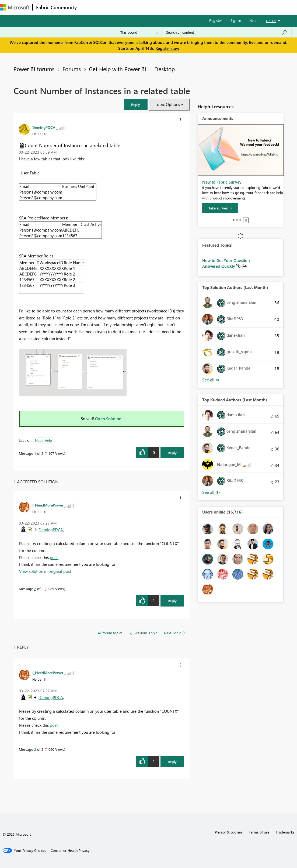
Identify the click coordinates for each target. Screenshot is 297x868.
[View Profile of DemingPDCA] (44, 127)
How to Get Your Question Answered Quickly (226, 263)
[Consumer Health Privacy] (70, 850)
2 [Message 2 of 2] (35, 589)
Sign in (236, 20)
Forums (89, 7)
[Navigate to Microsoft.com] (15, 7)
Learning (204, 7)
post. (54, 557)
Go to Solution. (109, 419)
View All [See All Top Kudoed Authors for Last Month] (211, 492)
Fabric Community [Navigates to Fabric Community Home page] (56, 7)
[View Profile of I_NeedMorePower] (48, 505)
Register (216, 20)
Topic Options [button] (167, 104)
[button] (136, 104)
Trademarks (285, 832)
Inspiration (113, 7)
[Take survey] (220, 208)
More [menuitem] (224, 7)
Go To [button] (271, 21)
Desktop (165, 69)
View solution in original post (45, 571)
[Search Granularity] (139, 32)
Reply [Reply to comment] (172, 601)
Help (253, 20)
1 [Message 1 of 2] (35, 453)
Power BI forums (34, 69)
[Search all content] (227, 32)
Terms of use (259, 832)
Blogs (183, 7)
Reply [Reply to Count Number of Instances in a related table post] (172, 453)
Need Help (43, 440)
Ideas (135, 7)
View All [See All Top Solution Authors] (211, 380)
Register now (167, 48)
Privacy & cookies (229, 832)
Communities (159, 7)
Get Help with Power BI (118, 69)
